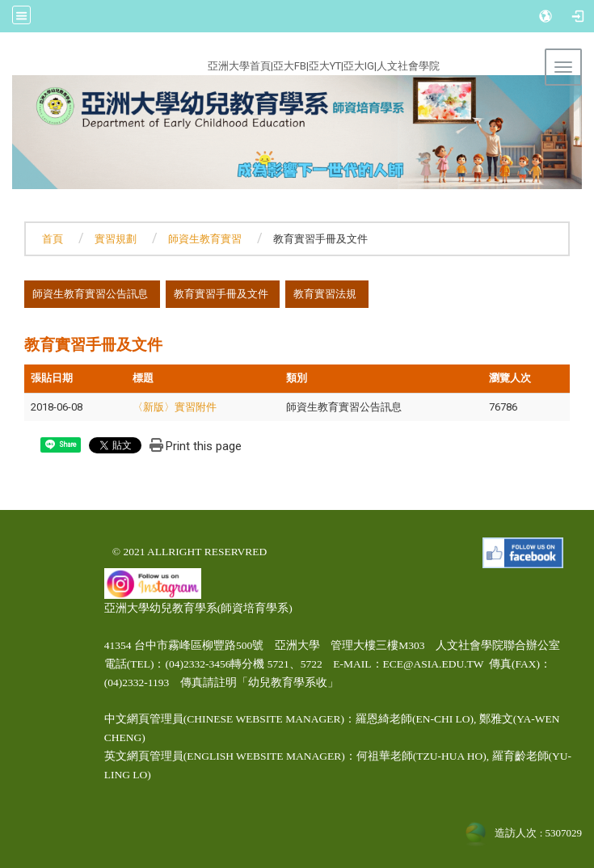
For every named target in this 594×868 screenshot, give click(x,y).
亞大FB (290, 66)
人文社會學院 (408, 66)
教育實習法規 (325, 294)
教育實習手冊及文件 (221, 294)
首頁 (53, 239)
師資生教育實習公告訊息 (90, 294)
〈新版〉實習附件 (175, 407)
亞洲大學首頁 (239, 66)
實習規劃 (116, 239)
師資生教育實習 (205, 239)
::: (147, 63)
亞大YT (325, 66)
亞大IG (359, 66)
